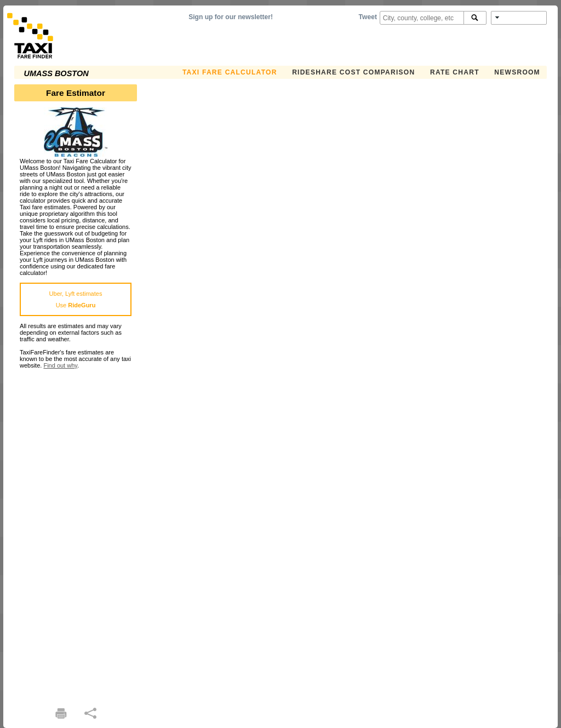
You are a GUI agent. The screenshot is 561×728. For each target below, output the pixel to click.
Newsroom (517, 72)
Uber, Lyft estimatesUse (76, 299)
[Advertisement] (76, 533)
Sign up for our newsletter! (231, 17)
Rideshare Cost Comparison (353, 72)
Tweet (368, 17)
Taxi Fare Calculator (230, 72)
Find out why (60, 365)
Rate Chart (455, 72)
